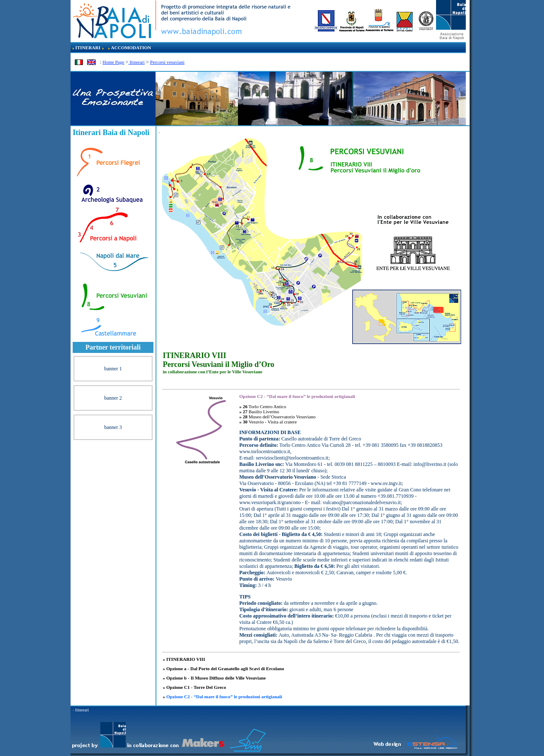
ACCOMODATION (131, 48)
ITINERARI (88, 48)
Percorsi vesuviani (167, 62)
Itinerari (136, 62)
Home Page (113, 62)
